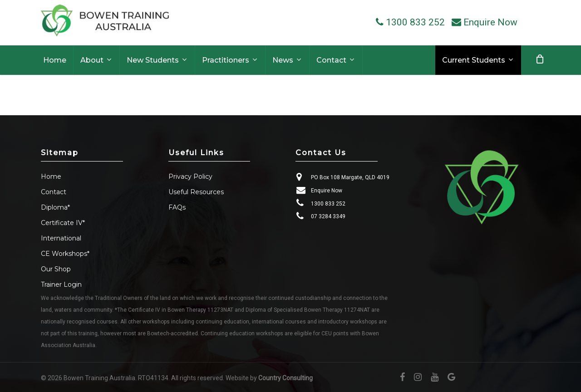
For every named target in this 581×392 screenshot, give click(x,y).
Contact (54, 192)
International (61, 238)
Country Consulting (286, 378)
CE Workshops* (65, 254)
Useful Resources (196, 192)
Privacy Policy (190, 176)
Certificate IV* (63, 223)
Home (51, 176)
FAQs (177, 207)
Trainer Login (61, 284)
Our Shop (56, 269)
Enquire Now (327, 191)
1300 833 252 (328, 204)
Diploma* (55, 207)
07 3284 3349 (328, 216)
